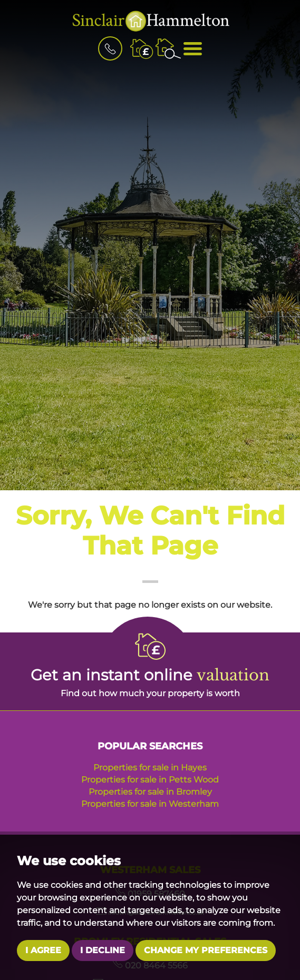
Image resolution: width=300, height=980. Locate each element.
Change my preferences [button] (206, 950)
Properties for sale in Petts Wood (150, 780)
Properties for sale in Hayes (150, 768)
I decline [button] (103, 950)
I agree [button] (43, 950)
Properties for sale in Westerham (150, 804)
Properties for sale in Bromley (150, 792)
